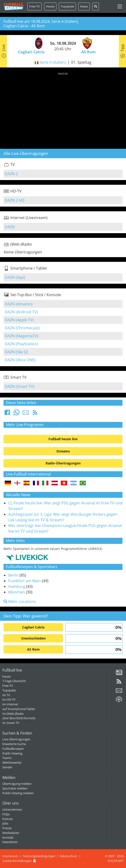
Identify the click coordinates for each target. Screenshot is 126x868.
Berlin (13, 575)
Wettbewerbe (12, 762)
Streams (63, 451)
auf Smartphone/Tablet (19, 709)
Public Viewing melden (18, 793)
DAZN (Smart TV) (20, 386)
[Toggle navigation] (120, 6)
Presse (7, 828)
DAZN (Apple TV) (19, 320)
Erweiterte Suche (14, 744)
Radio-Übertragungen (63, 463)
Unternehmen (12, 809)
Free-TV (34, 6)
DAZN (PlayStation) (21, 344)
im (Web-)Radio (13, 714)
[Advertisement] (63, 110)
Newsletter (10, 842)
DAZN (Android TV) (21, 312)
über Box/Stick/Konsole (19, 718)
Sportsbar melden (15, 788)
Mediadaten (11, 833)
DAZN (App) (15, 277)
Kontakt (8, 837)
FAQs (6, 814)
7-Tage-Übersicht (14, 681)
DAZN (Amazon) (19, 304)
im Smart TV (11, 723)
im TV (6, 695)
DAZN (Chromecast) (22, 328)
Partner (8, 819)
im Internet (10, 704)
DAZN (10, 227)
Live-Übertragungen (16, 739)
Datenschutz (69, 856)
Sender (7, 767)
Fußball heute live (63, 439)
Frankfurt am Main (25, 581)
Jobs (5, 823)
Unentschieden (33, 638)
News (84, 6)
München (17, 592)
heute (6, 676)
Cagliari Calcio (33, 627)
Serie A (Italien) (53, 62)
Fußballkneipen (13, 749)
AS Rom (33, 649)
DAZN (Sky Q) (16, 352)
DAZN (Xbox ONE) (20, 360)
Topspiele (9, 690)
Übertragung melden (17, 784)
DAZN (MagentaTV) (21, 336)
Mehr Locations (20, 601)
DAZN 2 (11, 174)
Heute (50, 6)
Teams (7, 758)
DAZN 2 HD (15, 200)
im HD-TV (9, 699)
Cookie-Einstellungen (17, 861)
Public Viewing (12, 753)
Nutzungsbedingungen (39, 856)
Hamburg (17, 586)
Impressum (10, 856)
